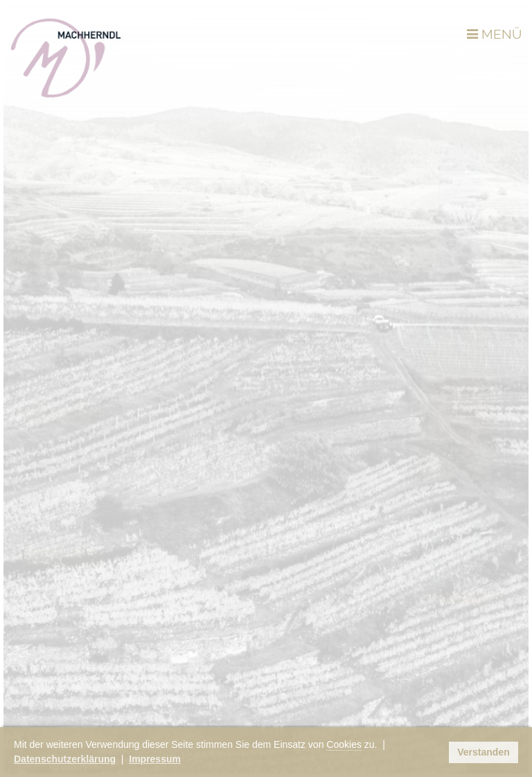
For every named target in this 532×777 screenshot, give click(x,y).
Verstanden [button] (483, 752)
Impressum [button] (155, 759)
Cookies (344, 744)
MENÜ (494, 34)
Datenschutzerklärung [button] (65, 759)
